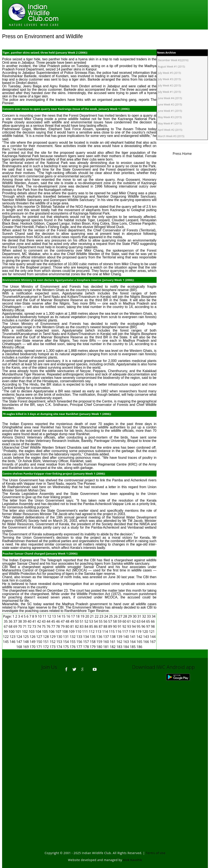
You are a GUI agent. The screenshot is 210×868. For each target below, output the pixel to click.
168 (20, 647)
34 (154, 616)
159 (100, 642)
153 (60, 642)
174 (60, 647)
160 (106, 642)
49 (72, 621)
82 (77, 626)
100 (12, 632)
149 (33, 642)
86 (96, 626)
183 (120, 647)
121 (152, 632)
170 (33, 647)
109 (72, 632)
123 (13, 637)
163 (127, 642)
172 (46, 647)
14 (59, 616)
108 (65, 632)
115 (112, 632)
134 (86, 637)
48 (68, 621)
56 (106, 621)
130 (60, 637)
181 (106, 647)
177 (80, 647)
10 (40, 616)
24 (106, 616)
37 (16, 621)
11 (45, 616)
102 (25, 632)
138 (113, 637)
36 (11, 621)
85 (91, 626)
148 (26, 642)
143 (147, 637)
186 (139, 647)
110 (79, 632)
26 (116, 616)
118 (132, 632)
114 (105, 632)
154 (66, 642)
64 (144, 621)
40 (30, 621)
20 (87, 616)
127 (40, 637)
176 (73, 647)
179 (93, 647)
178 (86, 647)
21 (92, 616)
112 (92, 632)
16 (69, 616)
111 (86, 632)
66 (153, 621)
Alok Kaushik (132, 860)
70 (20, 626)
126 (33, 637)
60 (125, 621)
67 (6, 626)
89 (110, 626)
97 (149, 626)
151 (46, 642)
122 (6, 637)
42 (39, 621)
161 (113, 642)
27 (121, 616)
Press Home (182, 154)
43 (44, 621)
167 (153, 642)
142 (140, 637)
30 (135, 616)
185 (133, 647)
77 (54, 626)
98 (153, 626)
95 (139, 626)
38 (20, 621)
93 (130, 626)
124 (20, 637)
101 (19, 632)
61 (130, 621)
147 (20, 642)
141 (133, 637)
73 (35, 626)
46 (58, 621)
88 (106, 626)
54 (96, 621)
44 (49, 621)
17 (73, 616)
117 (125, 632)
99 (6, 632)
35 (6, 621)
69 (16, 626)
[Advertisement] (105, 733)
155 (73, 642)
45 (54, 621)
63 (139, 621)
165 (140, 642)
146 (13, 642)
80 (68, 626)
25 (111, 616)
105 (45, 632)
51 (82, 621)
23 (102, 616)
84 (87, 626)
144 (153, 637)
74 (39, 626)
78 (58, 626)
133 (80, 637)
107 (59, 632)
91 (120, 626)
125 (26, 637)
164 (133, 642)
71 (25, 626)
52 (87, 621)
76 (49, 626)
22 (97, 616)
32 (145, 616)
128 (46, 637)
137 (106, 637)
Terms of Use (156, 853)
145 (6, 642)
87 (101, 626)
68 (11, 626)
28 (125, 616)
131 (66, 637)
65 (149, 621)
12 (50, 616)
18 (78, 616)
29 (130, 616)
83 (82, 626)
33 (149, 616)
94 (134, 626)
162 (120, 642)
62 (134, 621)
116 (119, 632)
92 (125, 626)
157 (86, 642)
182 (113, 647)
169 (26, 647)
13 (54, 616)
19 (83, 616)
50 (77, 621)
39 (25, 621)
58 (115, 621)
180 (100, 647)
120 (146, 632)
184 (127, 647)
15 (64, 616)
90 (115, 626)
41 (35, 621)
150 (40, 642)
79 (63, 626)
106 (52, 632)
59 (120, 621)
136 (100, 637)
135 (93, 637)
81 (72, 626)
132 (73, 637)
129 (53, 637)
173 (53, 647)
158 (93, 642)
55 (101, 621)
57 (110, 621)
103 (32, 632)
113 (99, 632)
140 (127, 637)
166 (147, 642)
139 (120, 637)
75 (44, 626)
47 (63, 621)
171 (40, 647)
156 (80, 642)
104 (39, 632)
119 (139, 632)
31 (140, 616)
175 (66, 647)
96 (144, 626)
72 (30, 626)
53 (91, 621)
